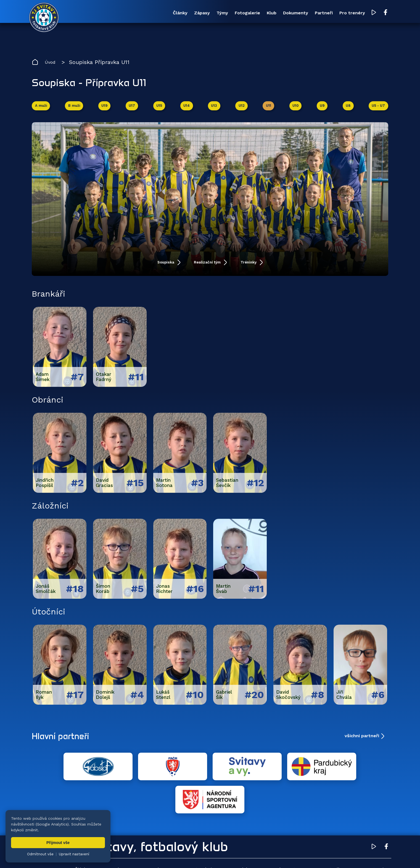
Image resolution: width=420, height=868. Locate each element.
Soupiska (150, 268)
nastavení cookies (221, 856)
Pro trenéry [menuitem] (345, 13)
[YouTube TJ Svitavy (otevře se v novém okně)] (372, 13)
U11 (268, 110)
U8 (347, 110)
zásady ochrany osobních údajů (271, 856)
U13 (214, 110)
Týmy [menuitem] (159, 13)
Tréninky (265, 268)
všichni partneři (362, 742)
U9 (321, 110)
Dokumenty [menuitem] (266, 13)
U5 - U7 (377, 110)
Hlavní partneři (66, 742)
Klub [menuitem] (230, 13)
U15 (160, 110)
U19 (106, 110)
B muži (76, 110)
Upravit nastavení (74, 854)
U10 (295, 110)
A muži (42, 110)
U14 (187, 110)
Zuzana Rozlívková (116, 856)
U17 (133, 110)
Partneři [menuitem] (306, 13)
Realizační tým (208, 268)
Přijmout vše (58, 843)
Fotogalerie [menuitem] (195, 13)
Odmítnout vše (40, 854)
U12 (241, 110)
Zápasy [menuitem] (128, 13)
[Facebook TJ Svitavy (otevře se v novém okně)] (383, 13)
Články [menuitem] (95, 13)
